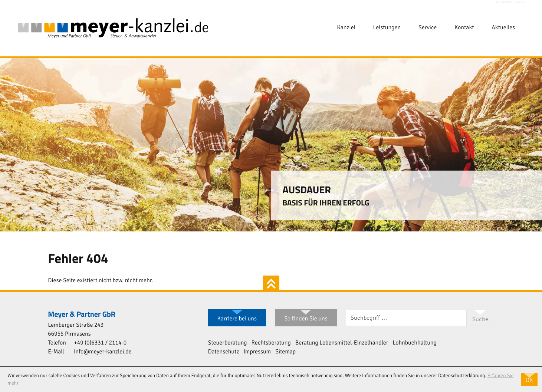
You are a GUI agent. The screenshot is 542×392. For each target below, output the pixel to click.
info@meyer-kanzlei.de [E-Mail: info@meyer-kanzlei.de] (103, 352)
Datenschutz (224, 352)
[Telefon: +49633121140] (100, 343)
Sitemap (285, 352)
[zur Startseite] (113, 28)
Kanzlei (346, 28)
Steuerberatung (228, 343)
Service (428, 28)
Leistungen (387, 28)
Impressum (257, 352)
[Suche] (406, 318)
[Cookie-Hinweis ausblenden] (529, 379)
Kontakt (464, 28)
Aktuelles (503, 28)
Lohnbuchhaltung (414, 343)
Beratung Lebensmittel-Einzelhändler (342, 343)
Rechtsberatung (271, 343)
